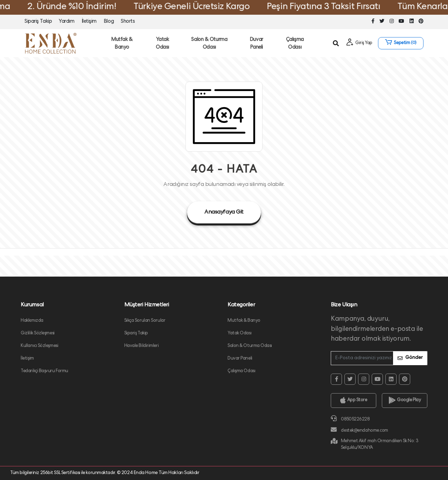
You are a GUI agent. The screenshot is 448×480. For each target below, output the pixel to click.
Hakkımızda (32, 321)
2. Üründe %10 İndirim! (78, 7)
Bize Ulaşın (344, 305)
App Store (354, 401)
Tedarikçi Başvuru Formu (44, 371)
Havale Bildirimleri (142, 346)
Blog (109, 22)
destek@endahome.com (359, 430)
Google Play (405, 401)
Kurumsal (32, 305)
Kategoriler (241, 305)
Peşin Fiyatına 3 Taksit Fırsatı (330, 7)
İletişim (89, 22)
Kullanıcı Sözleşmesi (39, 346)
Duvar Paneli (256, 44)
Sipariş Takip (38, 22)
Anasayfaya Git (224, 213)
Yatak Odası (162, 44)
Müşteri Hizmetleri (147, 305)
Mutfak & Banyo (122, 44)
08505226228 (350, 419)
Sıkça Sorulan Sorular (145, 321)
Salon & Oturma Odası (209, 44)
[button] (401, 43)
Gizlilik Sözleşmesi (38, 333)
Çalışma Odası (295, 44)
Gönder (410, 358)
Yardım (66, 22)
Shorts (128, 22)
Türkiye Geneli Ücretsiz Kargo (198, 7)
